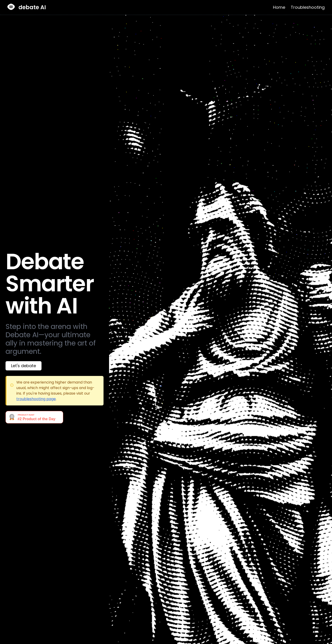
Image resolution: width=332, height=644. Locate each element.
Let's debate (24, 366)
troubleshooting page (36, 399)
